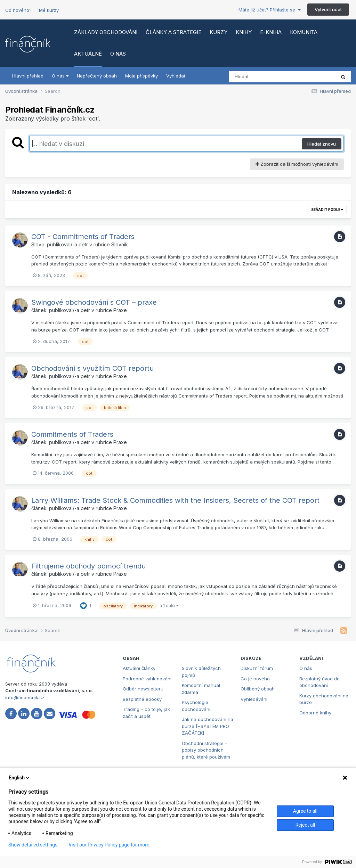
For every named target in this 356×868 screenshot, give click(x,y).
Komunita (304, 32)
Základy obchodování (106, 32)
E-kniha (271, 32)
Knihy (244, 32)
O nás (118, 54)
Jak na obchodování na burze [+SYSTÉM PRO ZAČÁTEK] (208, 726)
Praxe (120, 310)
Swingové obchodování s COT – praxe (94, 302)
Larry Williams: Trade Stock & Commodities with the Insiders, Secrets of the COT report (175, 500)
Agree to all (305, 811)
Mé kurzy (49, 10)
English (19, 778)
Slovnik (120, 244)
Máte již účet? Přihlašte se (270, 10)
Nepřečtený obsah (97, 76)
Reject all (305, 825)
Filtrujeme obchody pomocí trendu (88, 566)
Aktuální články (139, 668)
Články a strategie (173, 32)
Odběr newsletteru (143, 689)
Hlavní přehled (28, 76)
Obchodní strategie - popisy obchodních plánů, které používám (206, 750)
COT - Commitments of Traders (83, 237)
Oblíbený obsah (258, 689)
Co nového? (18, 10)
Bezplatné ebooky (142, 699)
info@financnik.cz (25, 697)
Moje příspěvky (141, 76)
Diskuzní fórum (257, 668)
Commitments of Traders (72, 434)
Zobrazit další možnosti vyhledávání (297, 164)
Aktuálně (88, 54)
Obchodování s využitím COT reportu (92, 368)
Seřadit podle (327, 210)
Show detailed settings (33, 845)
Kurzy (219, 32)
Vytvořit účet (328, 9)
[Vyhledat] (269, 77)
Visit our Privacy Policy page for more (109, 845)
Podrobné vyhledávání (147, 679)
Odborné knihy (315, 713)
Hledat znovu (322, 144)
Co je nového (255, 679)
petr (83, 244)
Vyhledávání (254, 699)
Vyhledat (176, 76)
